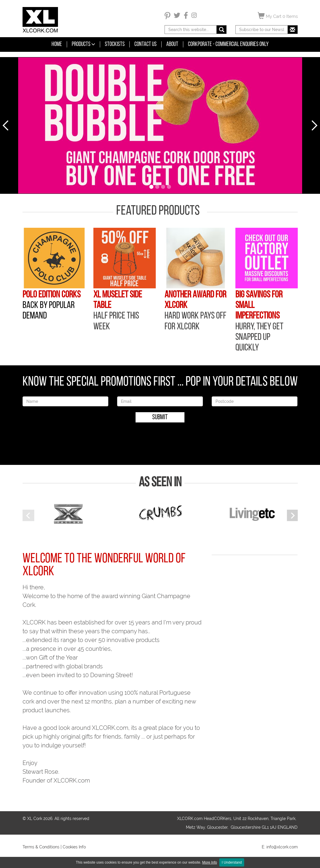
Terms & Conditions (41, 847)
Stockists (115, 44)
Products (83, 44)
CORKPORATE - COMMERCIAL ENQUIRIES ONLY (228, 44)
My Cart (278, 16)
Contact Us (146, 44)
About (172, 44)
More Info (210, 862)
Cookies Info (74, 847)
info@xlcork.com (282, 847)
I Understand (232, 862)
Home (57, 44)
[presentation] (160, 440)
